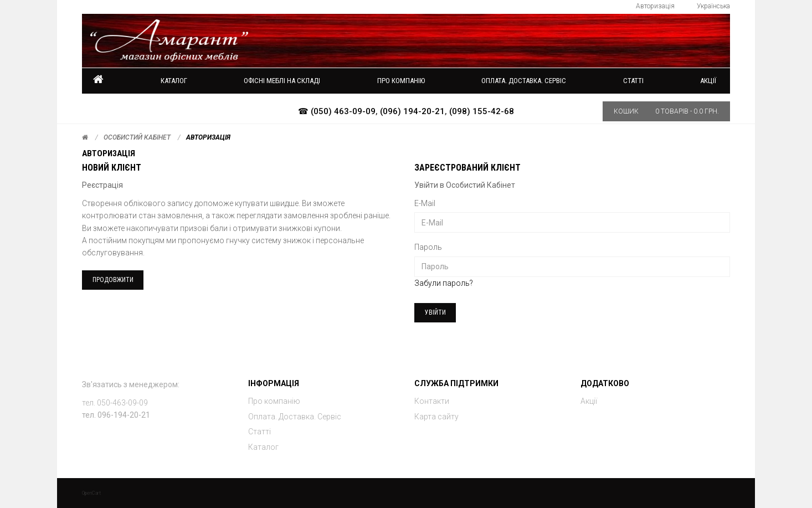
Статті (259, 432)
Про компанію (274, 401)
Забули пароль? (444, 283)
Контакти (432, 401)
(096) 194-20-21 (412, 111)
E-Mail (425, 203)
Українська (713, 6)
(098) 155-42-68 (482, 111)
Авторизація (208, 137)
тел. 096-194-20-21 (116, 415)
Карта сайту (436, 417)
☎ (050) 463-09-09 (337, 111)
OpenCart (91, 493)
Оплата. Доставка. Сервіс (295, 417)
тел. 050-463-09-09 (115, 403)
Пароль (428, 247)
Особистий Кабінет (137, 137)
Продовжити (113, 280)
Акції (708, 81)
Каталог (174, 81)
